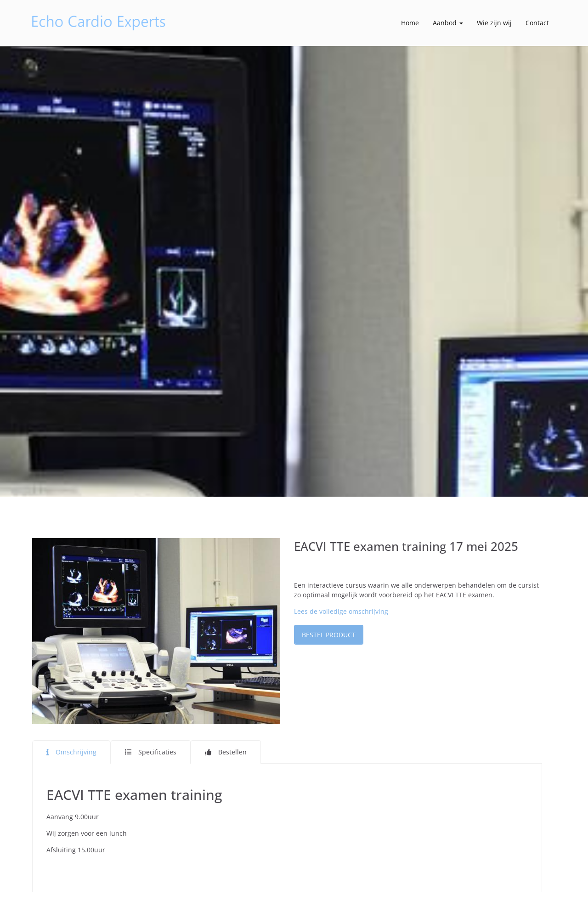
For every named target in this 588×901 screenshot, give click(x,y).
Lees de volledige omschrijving (341, 611)
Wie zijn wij (494, 23)
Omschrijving (76, 752)
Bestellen (232, 752)
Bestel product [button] (329, 635)
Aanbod (448, 23)
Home (410, 23)
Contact (537, 23)
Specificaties (157, 752)
